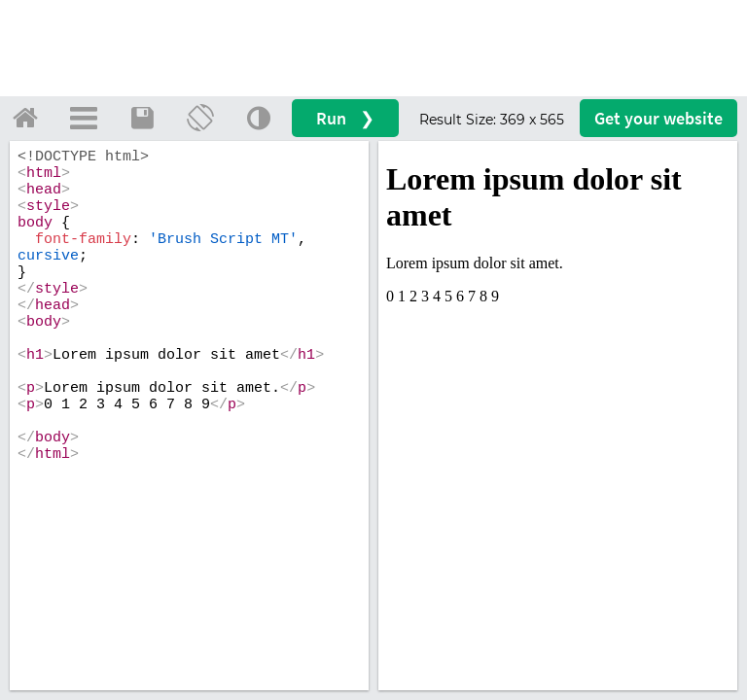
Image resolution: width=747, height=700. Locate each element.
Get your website (658, 118)
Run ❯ (345, 118)
